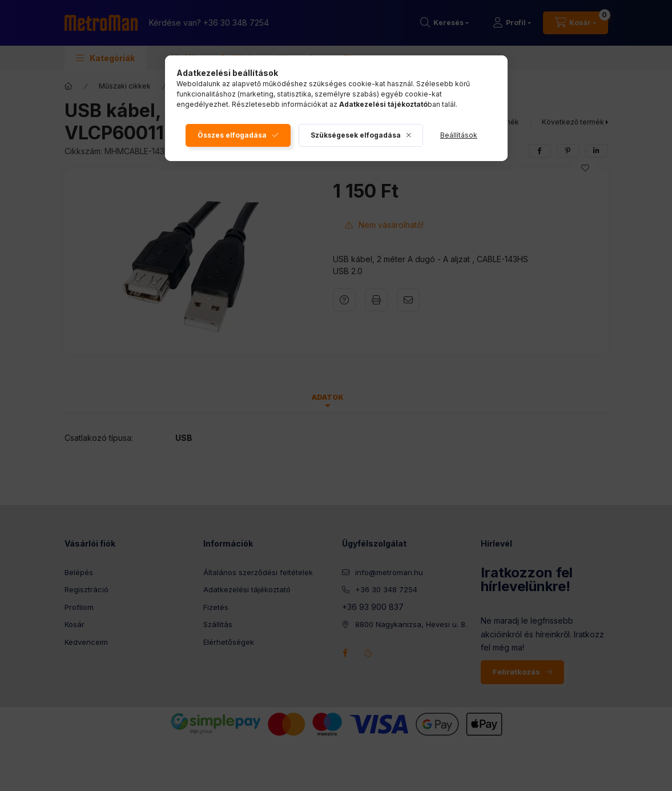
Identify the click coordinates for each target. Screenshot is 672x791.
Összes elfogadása (232, 135)
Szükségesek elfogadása (356, 135)
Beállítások (459, 135)
